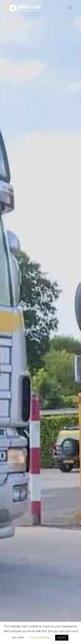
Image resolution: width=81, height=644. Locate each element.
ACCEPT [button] (62, 638)
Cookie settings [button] (40, 637)
